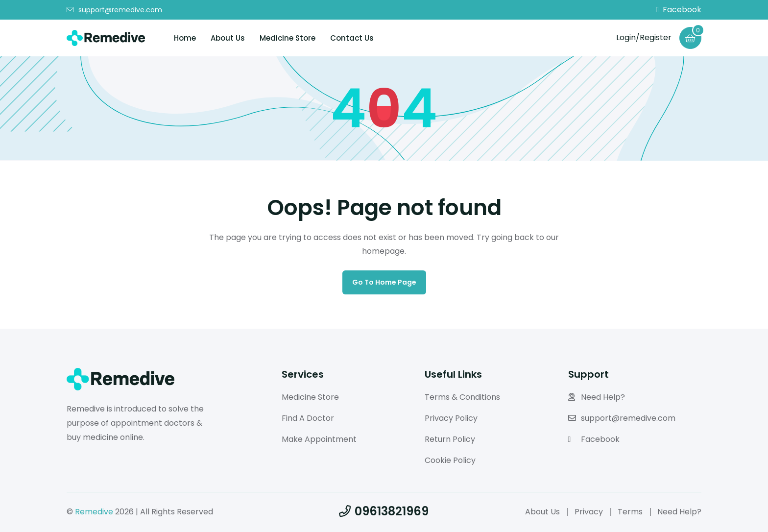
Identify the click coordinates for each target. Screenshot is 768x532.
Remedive (94, 512)
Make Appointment (319, 439)
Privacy (589, 512)
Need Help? (597, 397)
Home (185, 38)
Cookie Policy (450, 460)
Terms (630, 512)
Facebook (679, 10)
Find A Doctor (308, 418)
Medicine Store (288, 38)
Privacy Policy (451, 418)
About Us (228, 38)
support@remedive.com (114, 10)
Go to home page (384, 282)
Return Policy (450, 439)
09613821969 (384, 511)
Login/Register (644, 37)
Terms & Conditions (462, 397)
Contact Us (352, 38)
